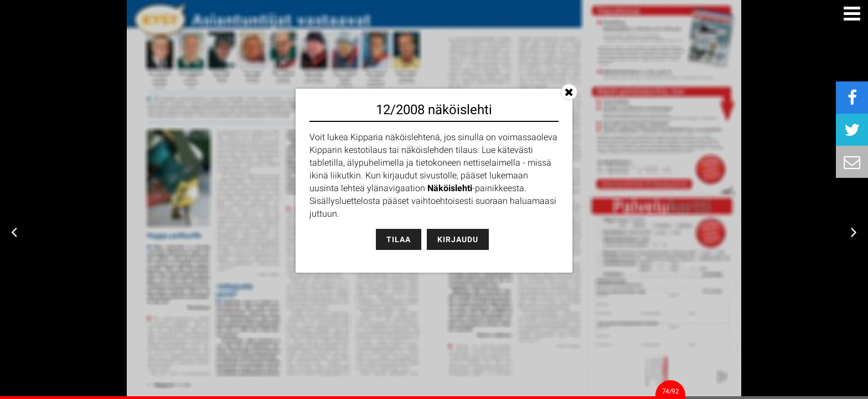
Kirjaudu (458, 239)
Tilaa (399, 239)
